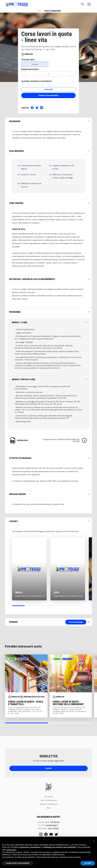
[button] (94, 841)
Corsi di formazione (52, 11)
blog (49, 809)
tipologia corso (28, 61)
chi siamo (48, 798)
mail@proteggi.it (52, 827)
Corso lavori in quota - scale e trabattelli (26, 704)
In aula (35, 66)
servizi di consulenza (49, 805)
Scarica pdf (48, 91)
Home (39, 11)
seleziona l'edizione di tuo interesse (37, 83)
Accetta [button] (88, 863)
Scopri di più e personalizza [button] (18, 863)
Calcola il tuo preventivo (48, 97)
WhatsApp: (49, 830)
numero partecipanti (30, 71)
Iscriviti (49, 770)
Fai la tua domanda (73, 623)
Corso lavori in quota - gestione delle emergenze (68, 704)
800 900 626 (55, 824)
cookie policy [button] (11, 850)
